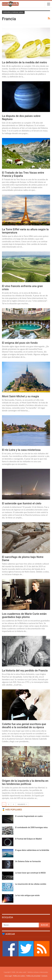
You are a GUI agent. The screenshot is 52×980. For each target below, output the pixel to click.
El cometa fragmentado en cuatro (29, 816)
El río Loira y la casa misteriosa (21, 450)
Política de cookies (19, 976)
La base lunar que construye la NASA (30, 873)
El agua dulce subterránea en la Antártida (32, 850)
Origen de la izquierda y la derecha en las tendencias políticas (25, 782)
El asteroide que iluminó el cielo (22, 503)
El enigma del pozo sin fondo (20, 343)
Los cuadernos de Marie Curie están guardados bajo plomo (24, 615)
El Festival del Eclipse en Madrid (28, 839)
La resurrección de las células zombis (31, 884)
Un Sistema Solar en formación (28, 861)
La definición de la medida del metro (24, 62)
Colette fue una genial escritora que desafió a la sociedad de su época (24, 726)
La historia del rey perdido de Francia (25, 671)
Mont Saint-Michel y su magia (20, 396)
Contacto (44, 976)
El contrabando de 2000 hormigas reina (31, 827)
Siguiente (22, 804)
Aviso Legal (8, 976)
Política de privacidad (33, 976)
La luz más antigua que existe (27, 895)
